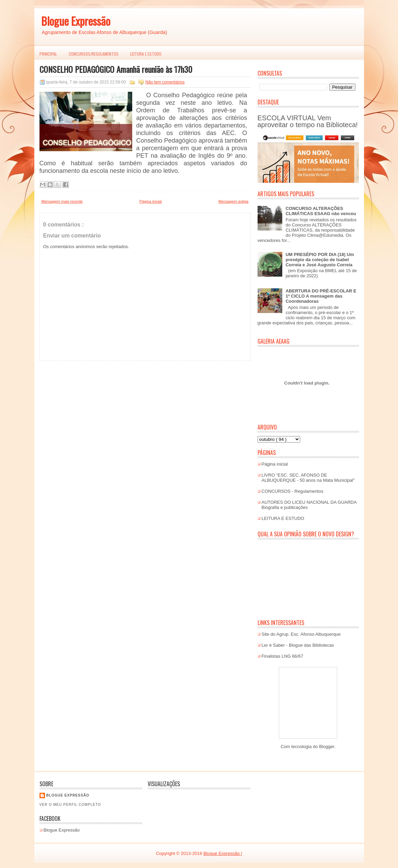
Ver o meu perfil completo (70, 805)
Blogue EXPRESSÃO (68, 795)
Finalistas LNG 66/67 (282, 656)
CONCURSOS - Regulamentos (293, 491)
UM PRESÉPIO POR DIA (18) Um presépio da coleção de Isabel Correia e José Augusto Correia (320, 260)
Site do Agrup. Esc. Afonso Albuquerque (301, 634)
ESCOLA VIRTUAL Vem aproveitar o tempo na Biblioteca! (308, 121)
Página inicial (151, 201)
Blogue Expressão (76, 21)
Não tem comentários (165, 82)
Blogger (327, 747)
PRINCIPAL (48, 54)
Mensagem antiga (233, 201)
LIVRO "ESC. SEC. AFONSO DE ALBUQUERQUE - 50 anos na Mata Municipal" (308, 478)
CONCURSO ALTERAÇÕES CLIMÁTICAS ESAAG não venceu (321, 211)
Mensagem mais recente (62, 201)
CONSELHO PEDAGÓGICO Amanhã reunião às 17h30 (116, 69)
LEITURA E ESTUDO (146, 54)
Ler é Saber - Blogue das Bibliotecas (298, 645)
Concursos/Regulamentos (94, 54)
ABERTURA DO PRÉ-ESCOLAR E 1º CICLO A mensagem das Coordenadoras (321, 296)
